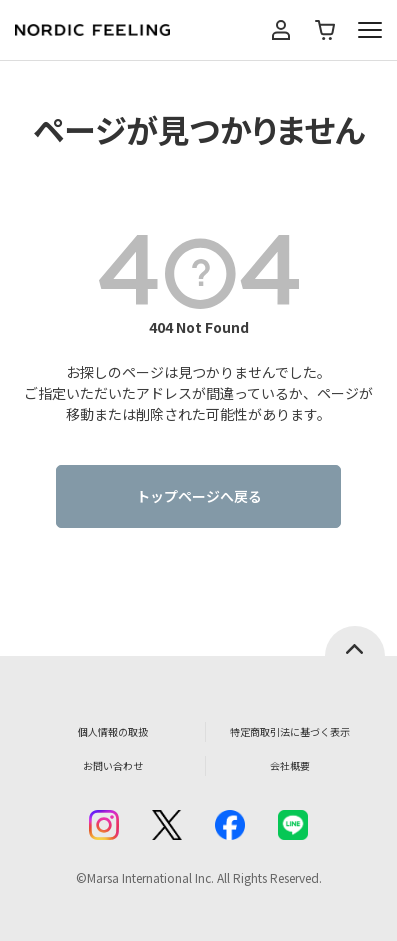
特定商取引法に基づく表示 (290, 731)
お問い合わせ (113, 765)
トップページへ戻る (199, 496)
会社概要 (290, 765)
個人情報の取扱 (113, 731)
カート (325, 30)
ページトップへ (355, 641)
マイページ (281, 30)
